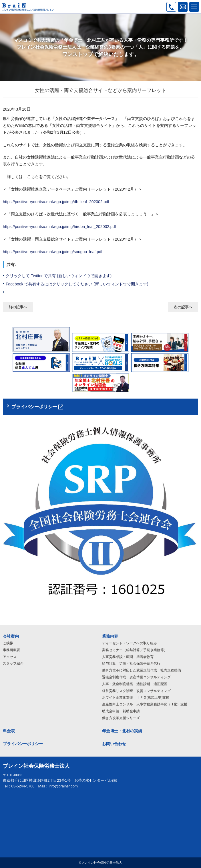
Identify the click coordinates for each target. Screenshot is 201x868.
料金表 (9, 731)
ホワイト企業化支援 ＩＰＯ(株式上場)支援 (136, 697)
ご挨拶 (8, 643)
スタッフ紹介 (13, 663)
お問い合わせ (114, 744)
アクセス (10, 657)
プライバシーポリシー (23, 744)
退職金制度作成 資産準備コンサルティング (136, 677)
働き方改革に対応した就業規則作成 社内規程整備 (142, 670)
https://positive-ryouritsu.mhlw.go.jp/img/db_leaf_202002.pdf (56, 202)
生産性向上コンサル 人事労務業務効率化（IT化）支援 (145, 704)
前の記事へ (18, 307)
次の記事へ (183, 307)
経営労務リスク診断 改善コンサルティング (136, 691)
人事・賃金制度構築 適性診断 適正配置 (135, 684)
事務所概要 (11, 650)
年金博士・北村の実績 (122, 731)
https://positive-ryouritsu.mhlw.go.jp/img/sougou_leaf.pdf (53, 252)
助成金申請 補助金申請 (121, 711)
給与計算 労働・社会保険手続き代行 (131, 663)
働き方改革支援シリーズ (121, 718)
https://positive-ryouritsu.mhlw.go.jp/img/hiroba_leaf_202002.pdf (59, 227)
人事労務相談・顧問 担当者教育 (128, 657)
